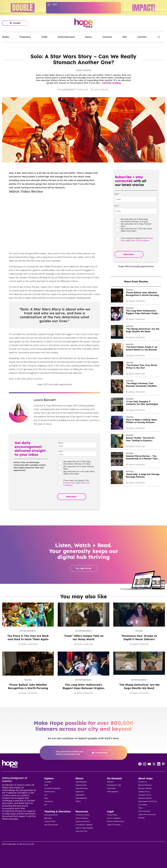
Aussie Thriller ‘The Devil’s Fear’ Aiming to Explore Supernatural (140, 440)
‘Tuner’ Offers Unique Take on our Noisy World (84, 638)
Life (46, 795)
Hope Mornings (81, 785)
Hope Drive (80, 792)
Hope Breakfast (81, 782)
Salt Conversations (51, 825)
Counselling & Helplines (84, 825)
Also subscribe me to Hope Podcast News (79, 468)
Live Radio (48, 782)
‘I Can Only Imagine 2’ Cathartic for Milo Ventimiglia (142, 403)
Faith (44, 37)
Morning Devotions (51, 815)
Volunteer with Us (145, 795)
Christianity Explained (52, 788)
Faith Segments (113, 792)
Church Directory (82, 818)
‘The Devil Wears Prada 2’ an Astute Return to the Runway (142, 348)
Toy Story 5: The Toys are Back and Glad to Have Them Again (28, 638)
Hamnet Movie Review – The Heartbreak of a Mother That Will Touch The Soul (142, 459)
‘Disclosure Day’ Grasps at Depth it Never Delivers (139, 638)
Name (61, 443)
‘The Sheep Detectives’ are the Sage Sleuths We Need (143, 330)
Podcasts (25, 37)
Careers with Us (144, 792)
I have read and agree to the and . (76, 483)
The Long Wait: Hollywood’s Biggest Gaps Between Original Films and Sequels (143, 313)
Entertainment (66, 37)
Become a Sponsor (145, 798)
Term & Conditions (114, 818)
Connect (107, 37)
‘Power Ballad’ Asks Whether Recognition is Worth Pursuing (142, 294)
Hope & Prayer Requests (84, 828)
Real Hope (48, 818)
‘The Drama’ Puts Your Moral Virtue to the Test (141, 366)
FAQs (140, 808)
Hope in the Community (147, 814)
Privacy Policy (70, 483)
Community (49, 801)
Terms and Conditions (140, 240)
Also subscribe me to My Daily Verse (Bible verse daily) (79, 473)
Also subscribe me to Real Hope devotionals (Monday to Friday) (77, 463)
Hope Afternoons (82, 788)
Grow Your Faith (81, 831)
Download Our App (114, 785)
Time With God (50, 821)
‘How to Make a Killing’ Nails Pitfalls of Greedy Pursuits (141, 421)
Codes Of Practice (114, 825)
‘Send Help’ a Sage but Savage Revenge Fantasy (143, 475)
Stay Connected (144, 811)
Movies (87, 70)
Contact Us (142, 782)
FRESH (78, 801)
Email (61, 452)
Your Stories (143, 805)
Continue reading (111, 83)
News (89, 37)
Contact (142, 37)
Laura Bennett (68, 90)
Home (79, 70)
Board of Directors (145, 785)
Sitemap (141, 818)
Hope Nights (80, 795)
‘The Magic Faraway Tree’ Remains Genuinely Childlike (141, 385)
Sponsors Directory (83, 821)
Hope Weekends (81, 798)
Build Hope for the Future (147, 801)
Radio (6, 37)
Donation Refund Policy (116, 821)
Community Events (83, 815)
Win (125, 37)
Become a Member (145, 788)
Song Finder (111, 788)
